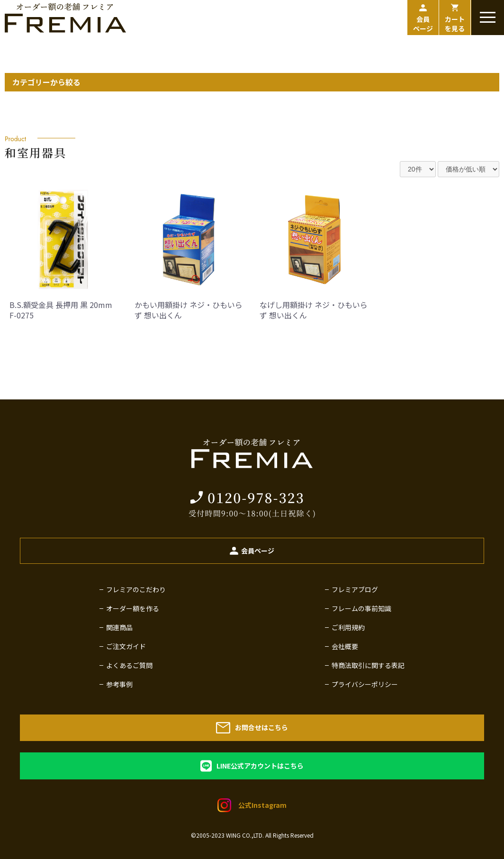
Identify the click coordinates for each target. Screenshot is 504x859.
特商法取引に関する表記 (368, 665)
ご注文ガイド (126, 646)
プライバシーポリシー (365, 684)
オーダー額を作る (133, 608)
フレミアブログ (355, 589)
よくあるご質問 (129, 665)
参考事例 (119, 684)
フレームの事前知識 (361, 608)
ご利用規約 (348, 627)
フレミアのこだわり (136, 589)
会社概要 (345, 646)
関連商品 (119, 627)
